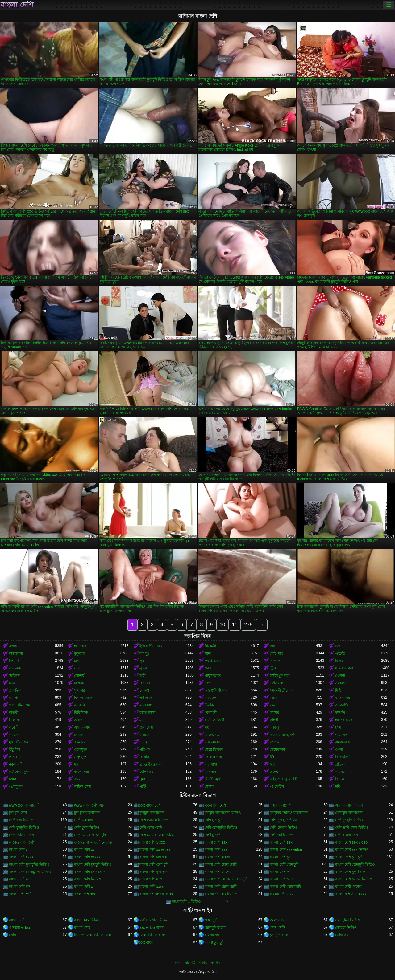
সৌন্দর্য (79, 676)
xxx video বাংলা (152, 928)
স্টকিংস (14, 676)
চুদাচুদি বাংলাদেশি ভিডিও (223, 813)
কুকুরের (79, 653)
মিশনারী (15, 661)
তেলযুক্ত (81, 750)
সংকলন (341, 683)
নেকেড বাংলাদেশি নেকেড (93, 842)
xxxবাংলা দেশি (215, 805)
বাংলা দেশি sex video (351, 842)
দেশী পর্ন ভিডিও (281, 835)
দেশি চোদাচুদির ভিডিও (221, 828)
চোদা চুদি (211, 920)
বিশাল (340, 779)
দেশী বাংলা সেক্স (347, 835)
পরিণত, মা (343, 772)
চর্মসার (274, 713)
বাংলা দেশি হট (19, 887)
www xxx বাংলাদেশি (24, 805)
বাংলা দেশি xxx (216, 850)
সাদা (208, 653)
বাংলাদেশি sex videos (156, 894)
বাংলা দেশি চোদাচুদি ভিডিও (355, 864)
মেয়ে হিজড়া (214, 750)
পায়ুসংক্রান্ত (213, 676)
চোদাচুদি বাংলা (215, 928)
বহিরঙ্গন (210, 698)
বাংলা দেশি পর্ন (281, 872)
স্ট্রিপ (273, 668)
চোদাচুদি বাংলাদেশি (349, 813)
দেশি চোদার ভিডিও (284, 828)
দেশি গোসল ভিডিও (154, 820)
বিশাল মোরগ (84, 698)
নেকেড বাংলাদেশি (22, 842)
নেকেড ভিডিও (346, 928)
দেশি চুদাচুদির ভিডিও (24, 828)
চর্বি (338, 787)
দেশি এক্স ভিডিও (21, 820)
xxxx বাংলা (278, 920)
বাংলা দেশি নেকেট (218, 872)
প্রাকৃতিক (15, 690)
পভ (272, 705)
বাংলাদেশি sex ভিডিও (221, 894)
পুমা (142, 779)
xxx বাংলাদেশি (150, 805)
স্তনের (274, 772)
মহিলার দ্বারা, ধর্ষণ (283, 735)
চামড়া (13, 683)
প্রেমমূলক (16, 787)
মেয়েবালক (278, 750)
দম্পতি (340, 713)
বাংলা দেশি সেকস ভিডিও (354, 879)
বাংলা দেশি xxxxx (87, 857)
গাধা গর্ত (341, 735)
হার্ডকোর (80, 646)
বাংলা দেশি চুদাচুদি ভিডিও (93, 864)
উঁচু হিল (15, 750)
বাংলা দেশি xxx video (286, 850)
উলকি (209, 705)
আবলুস (276, 727)
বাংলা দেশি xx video (155, 850)
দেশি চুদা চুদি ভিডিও (284, 820)
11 (235, 625)
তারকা (79, 720)
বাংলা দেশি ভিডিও (88, 879)
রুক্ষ (77, 779)
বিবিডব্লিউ (343, 757)
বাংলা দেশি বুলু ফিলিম (351, 872)
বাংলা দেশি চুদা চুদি (349, 857)
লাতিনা (14, 735)
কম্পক (274, 742)
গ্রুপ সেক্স (146, 727)
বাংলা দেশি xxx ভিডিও (352, 850)
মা (141, 720)
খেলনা (340, 676)
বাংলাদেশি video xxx (351, 894)
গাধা (273, 646)
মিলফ (339, 661)
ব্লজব (13, 646)
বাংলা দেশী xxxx (152, 887)
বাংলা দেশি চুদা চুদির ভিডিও (29, 864)
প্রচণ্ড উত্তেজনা (151, 764)
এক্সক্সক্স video (19, 928)
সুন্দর (143, 668)
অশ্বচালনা (16, 653)
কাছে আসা (147, 713)
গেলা (339, 750)
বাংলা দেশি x (18, 850)
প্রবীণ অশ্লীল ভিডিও (154, 920)
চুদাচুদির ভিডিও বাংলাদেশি (289, 813)
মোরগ (79, 735)
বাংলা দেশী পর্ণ (20, 894)
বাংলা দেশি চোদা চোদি (221, 864)
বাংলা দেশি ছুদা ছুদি (153, 872)
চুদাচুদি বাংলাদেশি (152, 813)
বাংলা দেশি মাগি (151, 879)
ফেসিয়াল (276, 683)
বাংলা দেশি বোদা (21, 879)
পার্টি (143, 787)
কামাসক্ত (15, 668)
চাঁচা (77, 661)
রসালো (145, 735)
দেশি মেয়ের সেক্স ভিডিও (158, 835)
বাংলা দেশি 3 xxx (152, 842)
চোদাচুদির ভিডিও (348, 920)
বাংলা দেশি (17, 5)
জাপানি (79, 705)
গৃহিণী (274, 720)
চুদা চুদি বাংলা (280, 935)
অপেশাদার (343, 698)
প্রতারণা (15, 757)
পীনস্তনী (210, 646)
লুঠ (142, 661)
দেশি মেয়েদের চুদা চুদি (90, 835)
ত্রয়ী (142, 676)
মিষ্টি (338, 690)
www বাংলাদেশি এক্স (89, 805)
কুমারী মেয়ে (213, 661)
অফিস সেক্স (83, 787)
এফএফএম (82, 727)
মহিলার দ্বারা (344, 668)
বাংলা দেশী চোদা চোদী (221, 887)
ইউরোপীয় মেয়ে (151, 646)
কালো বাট (81, 772)
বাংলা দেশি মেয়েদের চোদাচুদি (226, 879)
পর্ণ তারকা (147, 698)
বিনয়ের (145, 683)
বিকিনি (144, 757)
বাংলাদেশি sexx (281, 894)
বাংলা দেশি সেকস (283, 879)
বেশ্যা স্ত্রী (211, 713)
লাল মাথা (146, 705)
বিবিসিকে (81, 713)
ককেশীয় (15, 727)
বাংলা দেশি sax (216, 842)
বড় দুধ (144, 653)
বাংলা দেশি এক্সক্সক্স (154, 857)
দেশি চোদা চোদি (151, 828)
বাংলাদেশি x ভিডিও (186, 901)
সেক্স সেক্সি (277, 928)
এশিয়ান (80, 683)
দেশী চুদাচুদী (213, 835)
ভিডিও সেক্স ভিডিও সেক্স (93, 935)
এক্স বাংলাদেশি (280, 805)
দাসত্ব (143, 742)
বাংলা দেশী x (83, 887)
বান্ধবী (14, 713)
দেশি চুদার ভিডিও (87, 828)
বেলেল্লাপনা (213, 757)
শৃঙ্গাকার (80, 690)
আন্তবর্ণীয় (342, 705)
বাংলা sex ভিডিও (87, 920)
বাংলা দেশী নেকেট (349, 887)
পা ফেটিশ (277, 787)
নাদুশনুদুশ (81, 757)
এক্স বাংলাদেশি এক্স (349, 805)
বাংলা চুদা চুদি (214, 942)
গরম (208, 668)
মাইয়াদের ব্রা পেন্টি (283, 779)
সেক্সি (13, 935)
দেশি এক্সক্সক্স (83, 820)
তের (77, 668)
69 (272, 757)
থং (207, 727)
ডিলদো (14, 720)
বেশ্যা (208, 683)
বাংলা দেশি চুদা (281, 857)
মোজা (209, 787)
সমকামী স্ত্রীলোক (281, 690)
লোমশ (144, 690)
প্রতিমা (340, 764)
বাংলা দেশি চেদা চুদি (154, 864)
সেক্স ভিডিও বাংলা (153, 935)
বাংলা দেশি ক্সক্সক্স (217, 857)
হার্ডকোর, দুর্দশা (20, 772)
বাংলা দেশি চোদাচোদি (90, 872)
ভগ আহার (212, 742)
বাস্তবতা (80, 742)
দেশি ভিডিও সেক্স (22, 835)
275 (248, 625)
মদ (76, 764)
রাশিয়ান (210, 772)
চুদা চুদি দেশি (18, 813)
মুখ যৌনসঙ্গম (19, 742)
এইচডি (340, 653)
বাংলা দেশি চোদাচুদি (284, 864)
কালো (274, 698)
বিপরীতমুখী (213, 779)
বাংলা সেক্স (82, 928)
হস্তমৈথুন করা (279, 676)
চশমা (339, 727)
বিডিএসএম (213, 735)
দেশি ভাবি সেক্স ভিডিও (352, 828)
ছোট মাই (276, 653)
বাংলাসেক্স (212, 935)
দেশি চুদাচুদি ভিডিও (349, 820)
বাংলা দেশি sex (281, 842)
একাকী (14, 698)
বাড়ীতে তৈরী (214, 720)
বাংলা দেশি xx (84, 850)
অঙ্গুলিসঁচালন (216, 690)
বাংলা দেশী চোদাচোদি (285, 887)
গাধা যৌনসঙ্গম (20, 705)
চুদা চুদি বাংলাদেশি (87, 813)
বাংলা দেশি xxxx (21, 857)
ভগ (338, 646)
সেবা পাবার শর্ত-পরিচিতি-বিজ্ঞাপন (197, 962)
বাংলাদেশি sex (85, 894)
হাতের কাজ (344, 720)
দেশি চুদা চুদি (214, 820)
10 (222, 625)
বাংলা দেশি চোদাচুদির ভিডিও (30, 872)
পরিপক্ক (145, 750)
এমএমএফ (343, 742)
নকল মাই (16, 764)
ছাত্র (273, 764)
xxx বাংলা (147, 942)
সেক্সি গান (342, 935)
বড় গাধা (211, 764)
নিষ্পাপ (275, 661)
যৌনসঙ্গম (146, 772)
